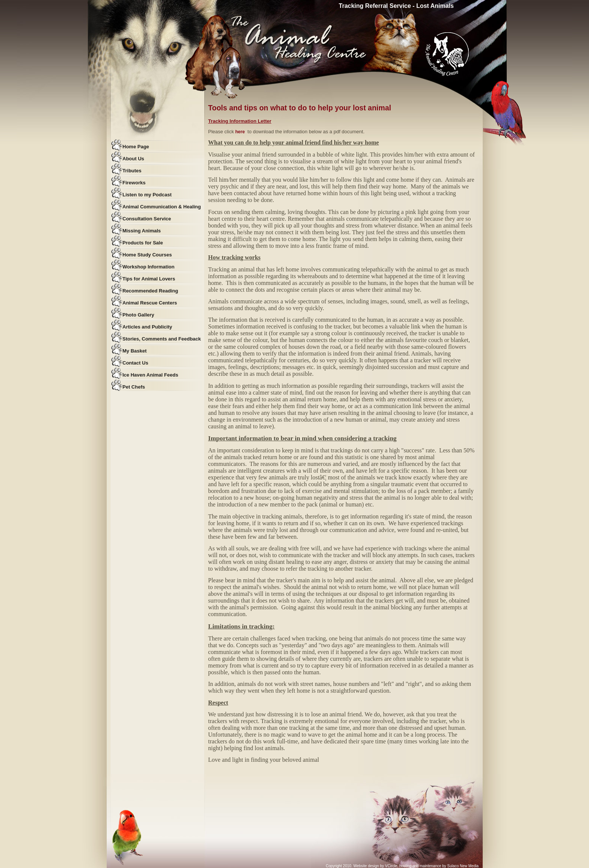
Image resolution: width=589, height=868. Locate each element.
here (240, 132)
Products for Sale (143, 243)
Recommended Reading (150, 291)
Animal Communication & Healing (162, 207)
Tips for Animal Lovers (149, 279)
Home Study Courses (147, 255)
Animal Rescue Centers (150, 303)
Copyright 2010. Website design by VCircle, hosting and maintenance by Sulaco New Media (402, 866)
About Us (133, 159)
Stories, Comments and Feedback (162, 339)
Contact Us (135, 363)
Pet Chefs (134, 387)
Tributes (132, 171)
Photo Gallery (138, 315)
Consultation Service (147, 219)
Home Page (136, 147)
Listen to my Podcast (147, 195)
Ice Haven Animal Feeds (150, 375)
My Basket (134, 351)
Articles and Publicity (147, 327)
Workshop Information (148, 267)
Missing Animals (142, 231)
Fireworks (134, 183)
